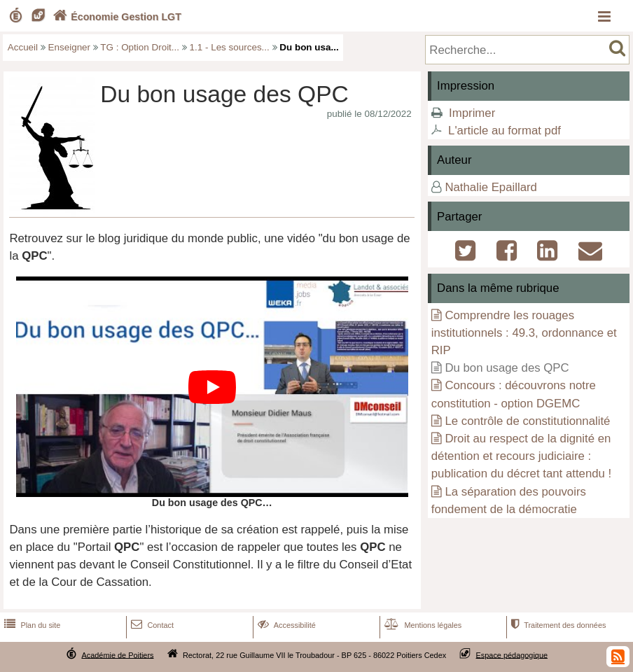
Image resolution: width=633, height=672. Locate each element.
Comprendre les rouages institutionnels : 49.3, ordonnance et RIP (524, 333)
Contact (151, 625)
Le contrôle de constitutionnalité (527, 421)
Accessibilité (285, 625)
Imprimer (472, 113)
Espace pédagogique (512, 654)
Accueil (23, 47)
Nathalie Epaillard (491, 187)
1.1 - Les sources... (230, 47)
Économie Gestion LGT (116, 17)
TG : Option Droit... (140, 47)
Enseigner (70, 47)
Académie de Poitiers (117, 654)
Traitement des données (557, 625)
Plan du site (31, 625)
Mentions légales (422, 625)
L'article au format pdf (505, 131)
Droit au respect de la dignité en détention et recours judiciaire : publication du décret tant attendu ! (522, 456)
